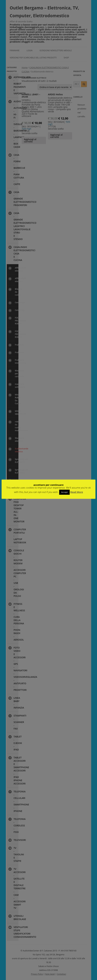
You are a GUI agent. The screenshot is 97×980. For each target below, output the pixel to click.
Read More (77, 492)
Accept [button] (64, 492)
